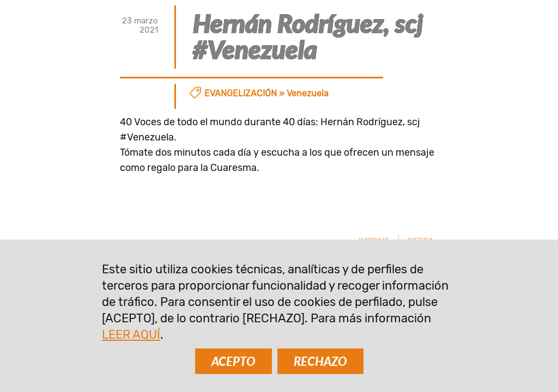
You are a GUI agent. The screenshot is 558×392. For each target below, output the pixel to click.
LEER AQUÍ (131, 335)
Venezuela (308, 93)
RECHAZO (320, 361)
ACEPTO (233, 361)
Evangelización (241, 93)
